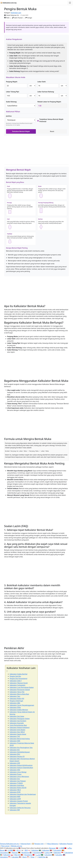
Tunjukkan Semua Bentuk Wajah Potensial (51, 120)
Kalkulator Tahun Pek (17, 692)
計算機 (62, 848)
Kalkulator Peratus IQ (17, 756)
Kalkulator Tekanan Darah (19, 683)
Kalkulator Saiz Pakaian (18, 781)
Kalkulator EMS (15, 741)
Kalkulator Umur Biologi (18, 772)
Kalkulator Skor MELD (17, 732)
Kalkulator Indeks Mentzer (19, 710)
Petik (7, 18)
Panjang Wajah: (12, 82)
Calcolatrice (69, 853)
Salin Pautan (17, 18)
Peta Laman (5, 846)
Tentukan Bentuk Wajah (21, 131)
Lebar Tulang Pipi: (13, 92)
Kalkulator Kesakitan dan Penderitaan (23, 794)
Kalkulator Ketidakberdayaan (20, 752)
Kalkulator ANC (15, 770)
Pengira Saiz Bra (15, 676)
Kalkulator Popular (66, 844)
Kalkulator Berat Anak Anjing (20, 739)
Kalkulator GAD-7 (16, 681)
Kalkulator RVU (15, 754)
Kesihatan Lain (16, 13)
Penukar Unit (39, 844)
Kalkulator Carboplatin (18, 685)
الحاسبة (38, 855)
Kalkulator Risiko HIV (17, 699)
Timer (33, 857)
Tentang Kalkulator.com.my (9, 844)
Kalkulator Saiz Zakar (17, 716)
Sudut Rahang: (11, 102)
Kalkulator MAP (15, 797)
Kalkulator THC (15, 736)
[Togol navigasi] (70, 3)
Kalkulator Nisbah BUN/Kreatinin (21, 765)
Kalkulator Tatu (15, 696)
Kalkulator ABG (15, 703)
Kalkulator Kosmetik (17, 723)
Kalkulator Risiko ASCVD (18, 788)
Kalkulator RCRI (15, 792)
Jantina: (9, 116)
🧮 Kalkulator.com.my (8, 3)
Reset (52, 131)
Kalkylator (35, 850)
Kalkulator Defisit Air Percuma (20, 808)
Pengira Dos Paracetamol (18, 679)
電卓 (26, 850)
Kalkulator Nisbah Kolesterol (20, 728)
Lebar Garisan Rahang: (46, 92)
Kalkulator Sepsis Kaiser (18, 734)
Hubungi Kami (25, 844)
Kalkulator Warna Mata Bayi (19, 694)
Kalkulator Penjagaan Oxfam (20, 719)
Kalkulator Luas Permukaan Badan (22, 687)
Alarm (25, 857)
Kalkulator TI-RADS (16, 783)
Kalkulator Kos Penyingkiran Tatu (21, 748)
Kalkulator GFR (15, 763)
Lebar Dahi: (42, 82)
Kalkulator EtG (15, 750)
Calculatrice (37, 853)
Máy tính (17, 855)
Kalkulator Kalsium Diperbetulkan (21, 768)
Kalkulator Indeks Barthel (18, 674)
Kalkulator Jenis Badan (17, 730)
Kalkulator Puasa (16, 774)
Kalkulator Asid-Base (17, 785)
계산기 (19, 850)
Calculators (4, 857)
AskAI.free (42, 857)
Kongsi (29, 18)
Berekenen (25, 853)
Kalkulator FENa (15, 707)
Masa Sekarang (53, 844)
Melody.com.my (17, 846)
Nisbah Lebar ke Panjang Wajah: (49, 102)
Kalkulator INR (15, 810)
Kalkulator (46, 850)
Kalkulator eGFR (15, 799)
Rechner (15, 853)
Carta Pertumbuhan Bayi (18, 725)
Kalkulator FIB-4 (15, 790)
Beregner (52, 848)
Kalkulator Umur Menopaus (19, 777)
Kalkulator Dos (15, 779)
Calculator (48, 855)
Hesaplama (28, 855)
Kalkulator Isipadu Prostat (19, 801)
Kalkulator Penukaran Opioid (20, 690)
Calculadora (57, 850)
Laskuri (47, 853)
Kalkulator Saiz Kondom (18, 721)
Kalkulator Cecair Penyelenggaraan (22, 705)
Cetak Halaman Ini (12, 15)
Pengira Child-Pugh (16, 701)
